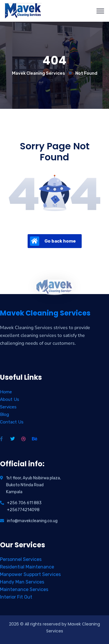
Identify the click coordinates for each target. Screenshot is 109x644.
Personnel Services (21, 559)
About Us (10, 399)
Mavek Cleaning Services (39, 73)
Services (8, 407)
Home (6, 392)
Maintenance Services (24, 589)
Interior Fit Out (16, 597)
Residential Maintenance (27, 567)
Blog (5, 414)
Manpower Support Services (30, 574)
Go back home (53, 241)
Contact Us (12, 422)
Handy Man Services (22, 582)
